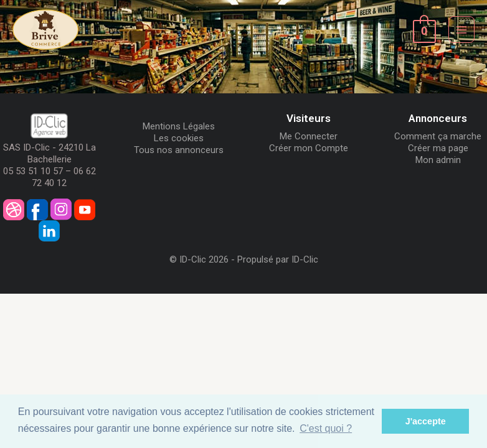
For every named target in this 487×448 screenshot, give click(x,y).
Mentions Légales (179, 126)
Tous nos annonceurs (179, 150)
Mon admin (438, 160)
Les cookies (179, 138)
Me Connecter (309, 136)
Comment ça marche (438, 136)
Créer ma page (438, 148)
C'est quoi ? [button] (326, 428)
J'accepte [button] (426, 421)
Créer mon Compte (309, 148)
